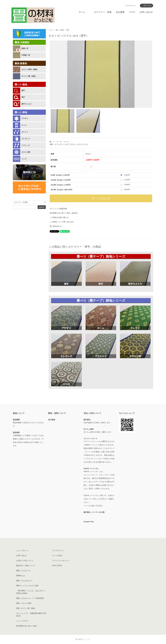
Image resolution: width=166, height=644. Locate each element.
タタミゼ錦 (26, 152)
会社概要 (120, 12)
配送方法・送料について (26, 566)
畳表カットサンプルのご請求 (27, 586)
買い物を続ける (56, 226)
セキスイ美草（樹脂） (30, 69)
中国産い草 (26, 55)
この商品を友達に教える (59, 217)
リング (24, 159)
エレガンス (26, 139)
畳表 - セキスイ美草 (24, 603)
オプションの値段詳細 (58, 209)
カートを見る (57, 555)
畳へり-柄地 (21, 112)
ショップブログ (22, 621)
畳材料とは (21, 576)
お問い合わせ (146, 12)
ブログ (132, 12)
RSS (54, 566)
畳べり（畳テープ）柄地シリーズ (101, 301)
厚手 (68, 30)
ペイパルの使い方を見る (93, 506)
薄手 (23, 90)
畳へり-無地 (60, 30)
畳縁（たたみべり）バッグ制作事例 (30, 598)
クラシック (26, 145)
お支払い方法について (25, 561)
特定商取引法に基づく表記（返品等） (64, 213)
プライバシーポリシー (61, 561)
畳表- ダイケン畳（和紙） (26, 608)
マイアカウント (131, 6)
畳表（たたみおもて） (25, 581)
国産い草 (25, 48)
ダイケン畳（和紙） (29, 76)
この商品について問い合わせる (62, 222)
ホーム (82, 12)
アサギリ (25, 118)
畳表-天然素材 (22, 42)
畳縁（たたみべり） (24, 571)
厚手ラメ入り (27, 104)
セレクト (25, 132)
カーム (24, 125)
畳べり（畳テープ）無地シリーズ (101, 256)
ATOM (59, 566)
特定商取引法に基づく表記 (27, 626)
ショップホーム (22, 550)
